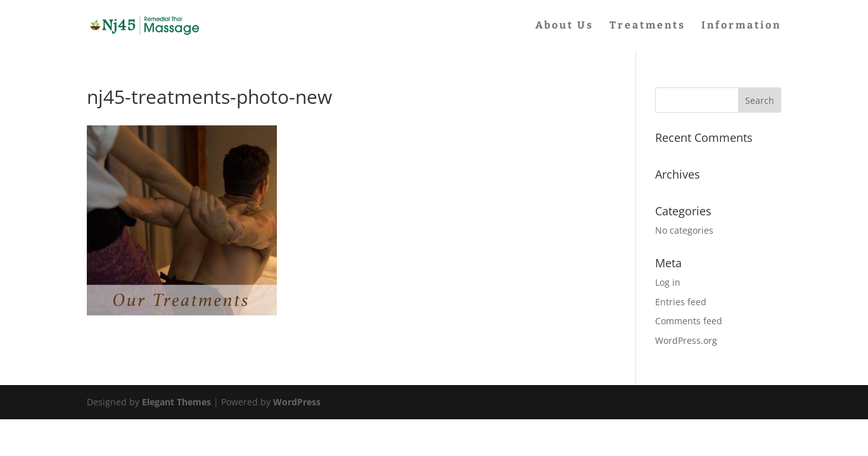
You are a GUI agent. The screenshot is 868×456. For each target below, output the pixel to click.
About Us (565, 26)
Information (741, 26)
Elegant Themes (176, 402)
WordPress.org (686, 340)
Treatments (648, 26)
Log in (668, 282)
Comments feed (689, 321)
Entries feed (681, 302)
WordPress (297, 402)
